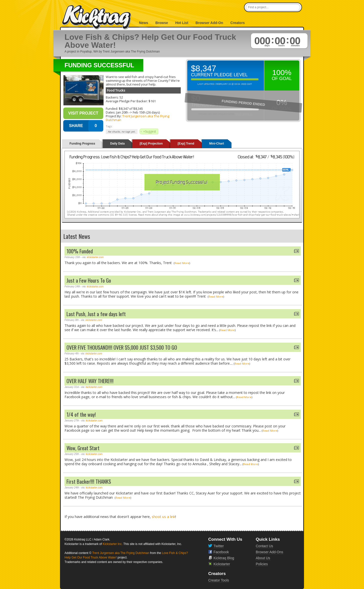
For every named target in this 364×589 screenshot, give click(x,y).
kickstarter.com (95, 257)
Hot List (182, 23)
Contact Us (264, 546)
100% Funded (80, 251)
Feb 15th (139, 112)
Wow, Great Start (83, 448)
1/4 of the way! (81, 414)
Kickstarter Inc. (113, 544)
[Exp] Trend (186, 144)
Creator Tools (219, 580)
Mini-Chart (217, 144)
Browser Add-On (209, 23)
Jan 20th (122, 112)
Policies (262, 564)
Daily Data (117, 144)
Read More (182, 263)
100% (282, 72)
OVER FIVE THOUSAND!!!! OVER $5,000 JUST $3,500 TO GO (122, 347)
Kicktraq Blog (224, 558)
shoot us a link (163, 517)
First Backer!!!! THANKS (89, 481)
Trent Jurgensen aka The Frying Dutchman (137, 118)
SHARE (76, 126)
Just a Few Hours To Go (89, 280)
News (144, 23)
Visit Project (83, 113)
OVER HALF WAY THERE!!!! (90, 381)
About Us (263, 558)
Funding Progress (82, 144)
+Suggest (150, 131)
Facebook (221, 552)
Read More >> (244, 114)
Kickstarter (222, 564)
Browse (162, 23)
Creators (238, 23)
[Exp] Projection (151, 144)
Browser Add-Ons (269, 552)
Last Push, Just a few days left (96, 314)
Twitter (219, 546)
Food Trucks (116, 90)
